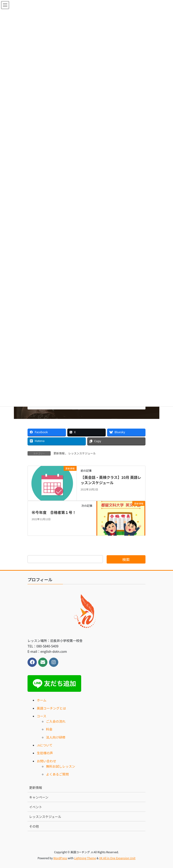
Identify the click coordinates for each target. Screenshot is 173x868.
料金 (49, 729)
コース (42, 716)
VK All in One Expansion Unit (117, 858)
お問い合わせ (46, 761)
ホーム (42, 700)
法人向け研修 (56, 737)
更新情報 (59, 453)
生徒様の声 (45, 753)
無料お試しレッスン (61, 766)
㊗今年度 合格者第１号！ (54, 512)
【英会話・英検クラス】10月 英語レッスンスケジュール (111, 480)
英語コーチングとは (51, 708)
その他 (34, 826)
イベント (36, 807)
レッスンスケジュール (82, 453)
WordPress (60, 858)
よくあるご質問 (57, 774)
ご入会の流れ (56, 721)
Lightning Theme (85, 858)
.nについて (45, 745)
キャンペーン (39, 797)
